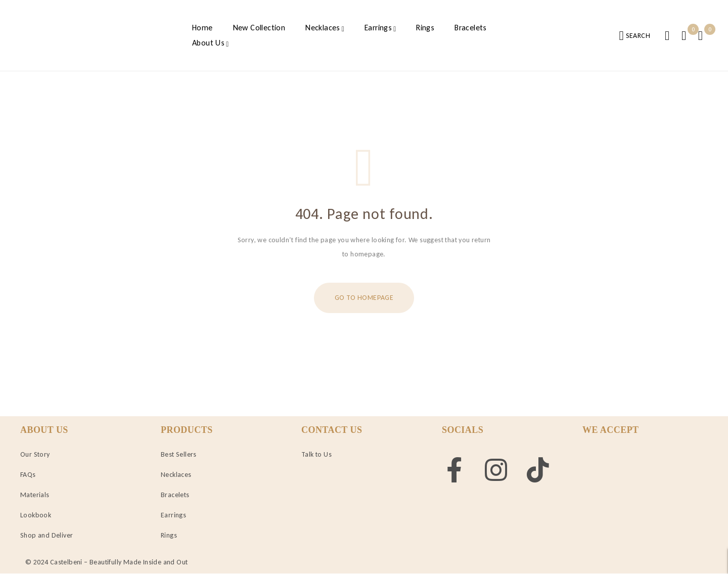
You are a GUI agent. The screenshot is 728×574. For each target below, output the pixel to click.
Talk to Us (316, 454)
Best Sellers (179, 454)
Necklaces (176, 475)
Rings (169, 535)
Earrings (173, 515)
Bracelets (175, 495)
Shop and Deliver (47, 535)
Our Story (35, 454)
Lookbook (36, 515)
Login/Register (667, 36)
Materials (35, 495)
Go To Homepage (364, 298)
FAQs (28, 475)
